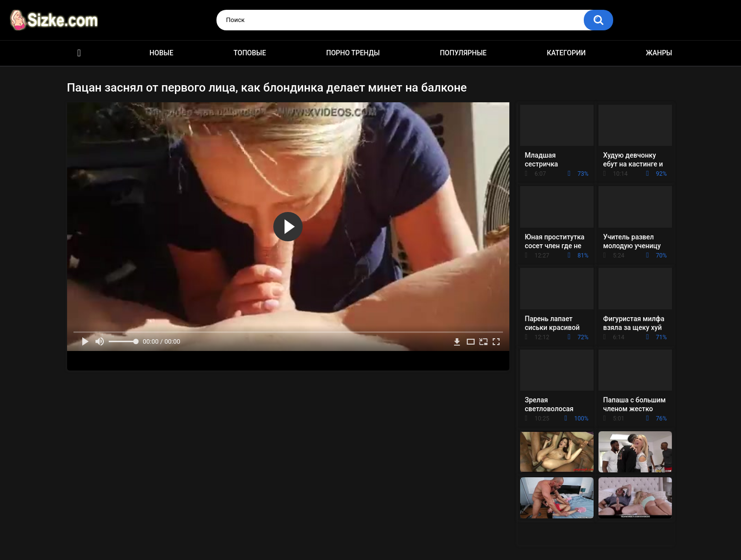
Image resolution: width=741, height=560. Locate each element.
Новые (161, 53)
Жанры (659, 53)
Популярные (463, 53)
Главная (79, 53)
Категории (566, 53)
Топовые (250, 53)
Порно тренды (353, 53)
